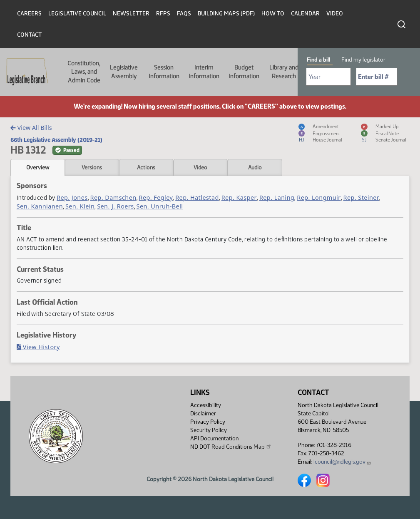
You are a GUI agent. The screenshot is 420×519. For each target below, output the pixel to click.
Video (335, 14)
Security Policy (209, 430)
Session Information (164, 72)
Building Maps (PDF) (226, 14)
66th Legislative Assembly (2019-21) (56, 140)
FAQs (184, 14)
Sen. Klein (80, 206)
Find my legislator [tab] (363, 60)
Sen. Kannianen (40, 206)
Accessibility (206, 405)
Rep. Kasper (239, 197)
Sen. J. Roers (116, 206)
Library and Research (284, 72)
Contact (29, 35)
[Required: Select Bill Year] (328, 77)
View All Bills (31, 128)
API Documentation (214, 438)
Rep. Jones (72, 197)
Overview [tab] (38, 167)
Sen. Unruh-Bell (160, 206)
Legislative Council (77, 14)
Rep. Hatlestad (197, 197)
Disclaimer (203, 413)
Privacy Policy (208, 422)
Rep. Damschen (113, 197)
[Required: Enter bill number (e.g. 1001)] (377, 77)
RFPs (163, 14)
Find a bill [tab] (318, 60)
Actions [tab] (146, 167)
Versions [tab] (92, 167)
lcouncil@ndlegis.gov (342, 462)
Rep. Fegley (156, 197)
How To (273, 14)
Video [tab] (200, 167)
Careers (29, 14)
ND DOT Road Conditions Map (231, 447)
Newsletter (131, 14)
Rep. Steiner (362, 197)
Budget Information (244, 72)
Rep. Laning (277, 197)
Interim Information (204, 72)
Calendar (305, 14)
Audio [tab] (255, 167)
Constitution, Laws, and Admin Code (84, 72)
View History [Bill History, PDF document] (38, 347)
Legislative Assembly (124, 72)
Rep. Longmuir (319, 197)
